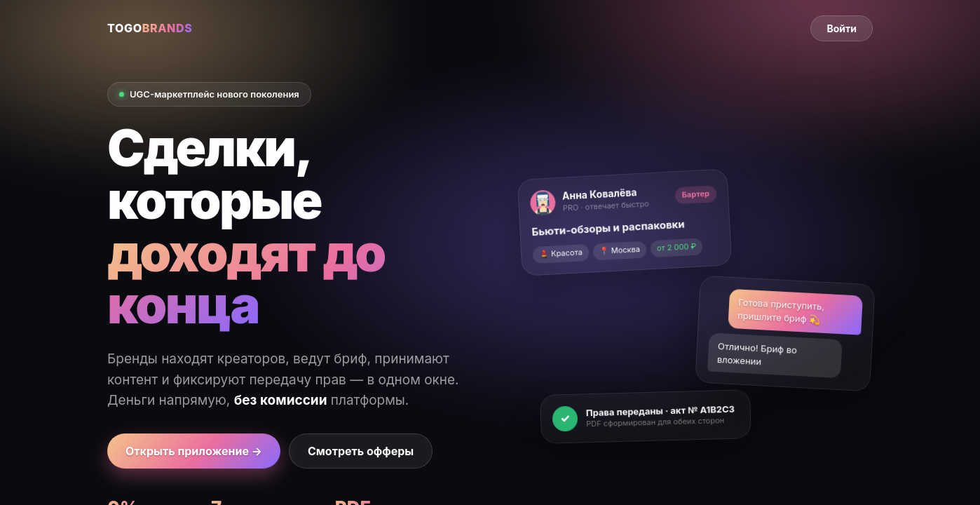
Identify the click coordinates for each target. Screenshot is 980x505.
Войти (842, 28)
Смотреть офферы (361, 451)
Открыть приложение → (194, 451)
